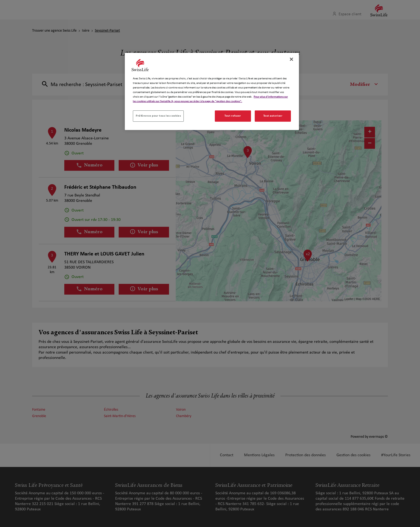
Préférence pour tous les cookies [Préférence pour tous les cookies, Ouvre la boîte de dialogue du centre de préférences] (158, 116)
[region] (212, 91)
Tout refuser (233, 116)
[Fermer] (291, 59)
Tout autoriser (273, 116)
